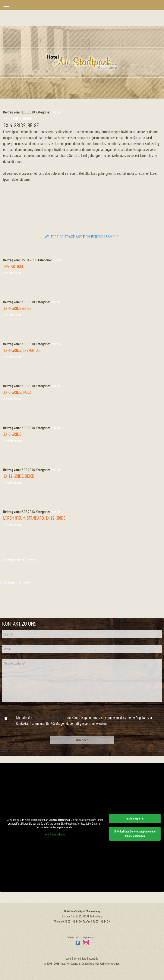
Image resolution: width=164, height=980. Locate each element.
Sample (56, 112)
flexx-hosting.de (90, 959)
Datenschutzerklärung (49, 717)
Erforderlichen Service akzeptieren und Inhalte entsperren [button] (135, 834)
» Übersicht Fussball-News (17, 560)
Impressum (88, 937)
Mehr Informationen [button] (55, 835)
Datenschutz (73, 937)
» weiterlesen (12, 273)
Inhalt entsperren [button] (135, 818)
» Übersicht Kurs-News (15, 583)
